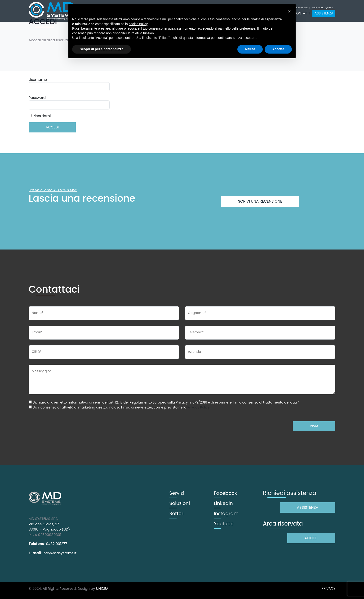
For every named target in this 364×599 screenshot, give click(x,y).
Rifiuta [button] (250, 49)
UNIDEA (102, 588)
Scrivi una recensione (260, 201)
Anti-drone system (322, 8)
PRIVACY (328, 588)
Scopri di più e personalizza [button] (102, 49)
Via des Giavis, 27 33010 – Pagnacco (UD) (49, 527)
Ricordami (40, 116)
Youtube (224, 524)
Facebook (226, 493)
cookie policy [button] (138, 24)
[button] (289, 11)
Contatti (302, 13)
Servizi (177, 493)
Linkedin (223, 503)
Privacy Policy (198, 407)
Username (38, 79)
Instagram (226, 513)
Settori (177, 513)
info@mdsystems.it (60, 553)
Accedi (311, 538)
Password (37, 98)
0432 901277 (57, 544)
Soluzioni (180, 503)
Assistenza (324, 13)
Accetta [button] (278, 49)
